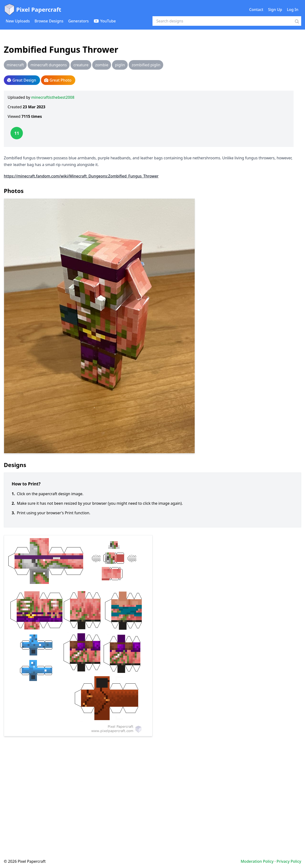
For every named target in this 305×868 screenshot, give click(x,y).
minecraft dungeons (49, 65)
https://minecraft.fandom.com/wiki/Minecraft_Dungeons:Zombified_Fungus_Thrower (81, 176)
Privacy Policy (289, 861)
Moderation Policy (257, 861)
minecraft (15, 65)
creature (81, 65)
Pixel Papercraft (33, 10)
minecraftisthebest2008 (53, 97)
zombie (102, 65)
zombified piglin (146, 65)
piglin (120, 65)
